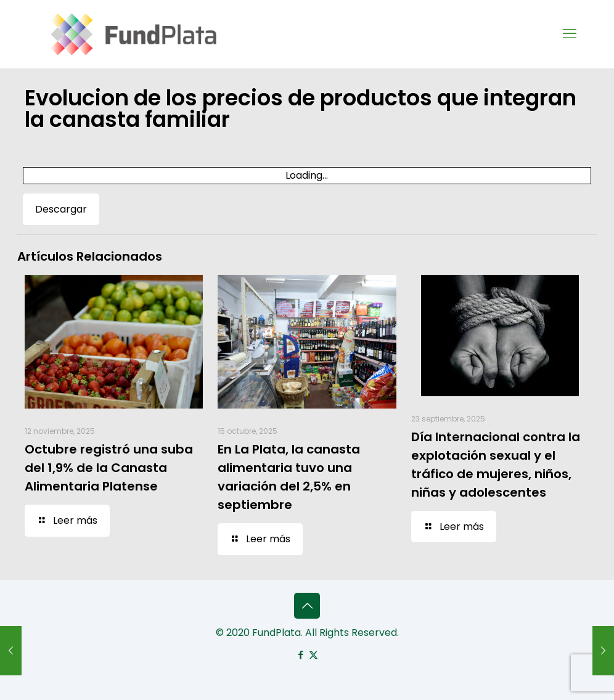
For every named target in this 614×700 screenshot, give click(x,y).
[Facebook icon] (301, 655)
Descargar (61, 209)
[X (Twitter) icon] (313, 655)
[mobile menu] (570, 34)
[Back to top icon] (307, 606)
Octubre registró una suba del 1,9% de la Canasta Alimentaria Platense (109, 468)
